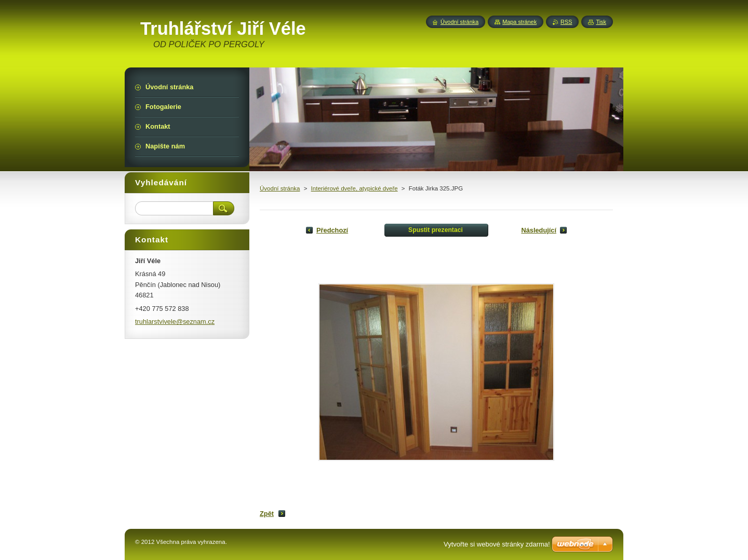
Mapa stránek (519, 22)
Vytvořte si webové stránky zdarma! (497, 544)
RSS (566, 22)
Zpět (267, 514)
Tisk (601, 22)
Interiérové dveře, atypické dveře (355, 188)
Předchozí (332, 230)
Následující (539, 230)
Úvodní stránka (280, 188)
